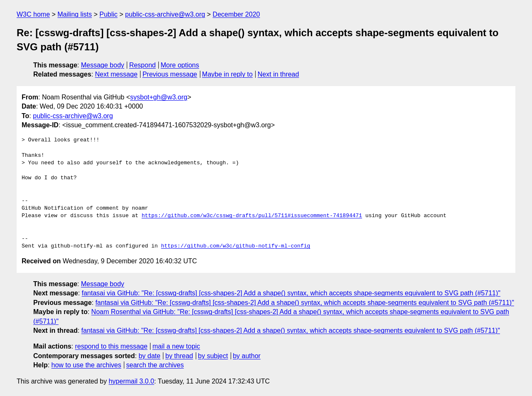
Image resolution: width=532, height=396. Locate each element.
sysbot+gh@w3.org (159, 97)
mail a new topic (176, 346)
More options (180, 65)
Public (108, 14)
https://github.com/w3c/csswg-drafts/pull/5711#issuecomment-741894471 (252, 216)
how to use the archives (86, 365)
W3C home (33, 14)
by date (149, 356)
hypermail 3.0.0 (131, 381)
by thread (179, 356)
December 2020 (236, 14)
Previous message (170, 74)
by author (247, 356)
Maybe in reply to (227, 74)
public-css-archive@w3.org (165, 14)
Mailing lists (75, 14)
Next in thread (278, 74)
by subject (213, 356)
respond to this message (111, 346)
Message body (103, 65)
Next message (116, 74)
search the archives (155, 365)
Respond (143, 65)
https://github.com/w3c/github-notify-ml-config (235, 246)
